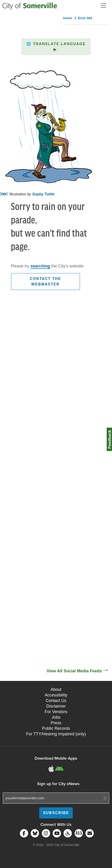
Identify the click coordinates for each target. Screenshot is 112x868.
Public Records (56, 728)
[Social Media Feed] (56, 510)
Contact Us (56, 701)
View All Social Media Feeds (74, 671)
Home (68, 18)
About (56, 689)
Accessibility (56, 695)
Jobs (56, 717)
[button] (56, 47)
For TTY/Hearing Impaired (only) (56, 734)
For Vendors (56, 712)
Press (56, 723)
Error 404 (85, 18)
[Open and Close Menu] (103, 6)
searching (40, 266)
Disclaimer (56, 706)
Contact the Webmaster (45, 281)
